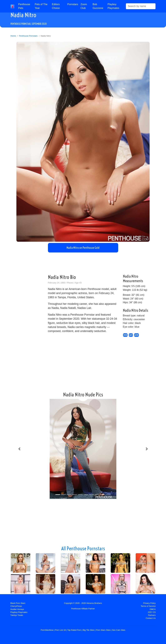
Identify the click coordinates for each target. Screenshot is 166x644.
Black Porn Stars (18, 603)
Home (13, 36)
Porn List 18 (60, 630)
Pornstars (73, 4)
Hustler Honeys (17, 609)
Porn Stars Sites (103, 630)
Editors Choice (56, 6)
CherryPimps (16, 606)
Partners (152, 615)
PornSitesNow (47, 630)
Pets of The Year (41, 6)
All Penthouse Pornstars (83, 548)
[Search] (141, 6)
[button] (19, 449)
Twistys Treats (17, 615)
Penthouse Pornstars (28, 36)
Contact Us (151, 618)
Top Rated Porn (74, 630)
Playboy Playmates (113, 6)
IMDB (125, 335)
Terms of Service (148, 606)
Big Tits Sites (89, 630)
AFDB (136, 335)
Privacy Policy (149, 603)
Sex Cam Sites (119, 630)
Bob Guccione (98, 6)
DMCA (153, 609)
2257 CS (152, 612)
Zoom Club (84, 6)
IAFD (131, 335)
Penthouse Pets (24, 6)
